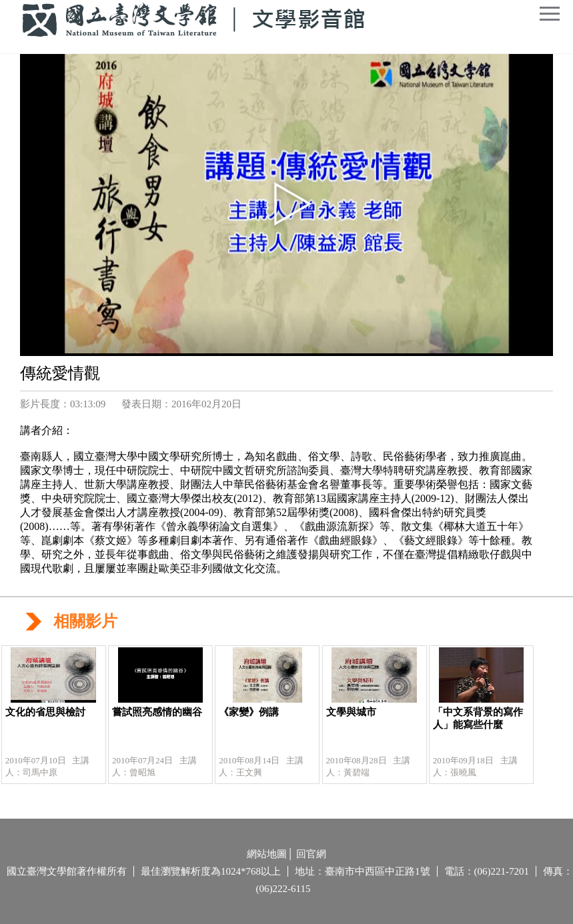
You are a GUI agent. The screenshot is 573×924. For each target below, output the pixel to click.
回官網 (311, 854)
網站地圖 (267, 854)
